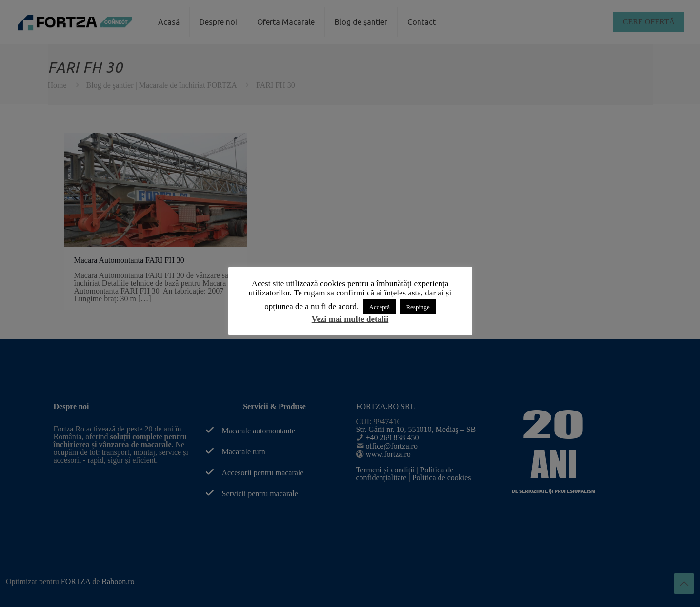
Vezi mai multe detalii (350, 319)
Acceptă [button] (380, 307)
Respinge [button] (418, 307)
